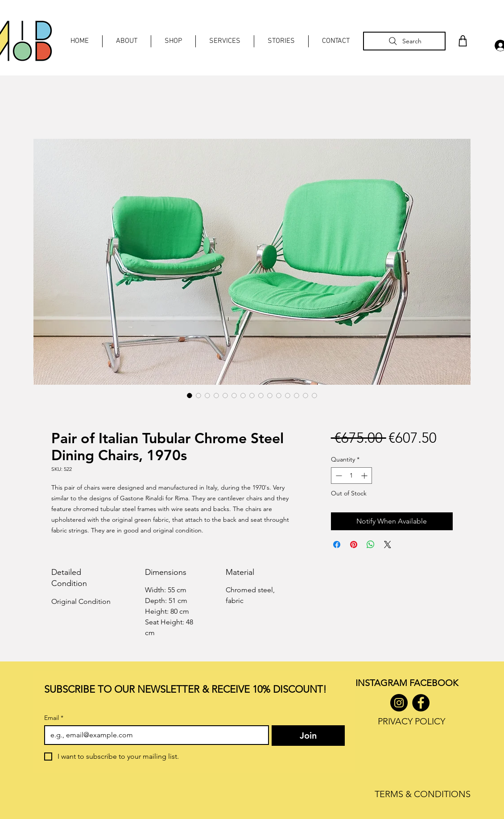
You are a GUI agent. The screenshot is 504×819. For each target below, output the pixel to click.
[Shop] (463, 41)
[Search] (404, 41)
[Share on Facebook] (337, 545)
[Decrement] (338, 476)
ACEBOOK (436, 683)
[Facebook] (421, 703)
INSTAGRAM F (385, 683)
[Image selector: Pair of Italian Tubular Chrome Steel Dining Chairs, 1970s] (190, 395)
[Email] (154, 735)
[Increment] (365, 476)
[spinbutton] (351, 476)
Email (54, 718)
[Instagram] (399, 703)
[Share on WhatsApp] (371, 545)
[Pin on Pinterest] (354, 545)
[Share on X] (388, 545)
